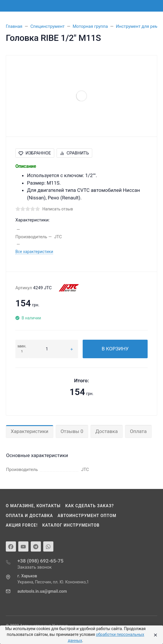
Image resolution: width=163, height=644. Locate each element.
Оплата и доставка (29, 516)
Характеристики (30, 431)
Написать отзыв (58, 209)
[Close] (154, 635)
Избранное (35, 153)
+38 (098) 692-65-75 (40, 561)
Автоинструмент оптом (87, 516)
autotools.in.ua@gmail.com (42, 591)
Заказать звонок (35, 567)
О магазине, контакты (33, 506)
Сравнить (74, 153)
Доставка (107, 431)
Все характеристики (34, 252)
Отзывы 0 (72, 431)
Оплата (138, 431)
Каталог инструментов (71, 525)
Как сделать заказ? (90, 506)
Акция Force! (22, 525)
